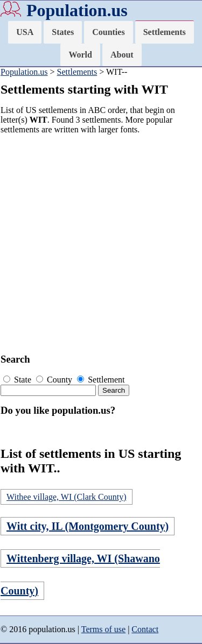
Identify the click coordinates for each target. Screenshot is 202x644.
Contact (145, 629)
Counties (108, 32)
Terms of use (103, 629)
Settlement (101, 380)
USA (25, 32)
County (55, 380)
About (122, 55)
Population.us (77, 10)
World (80, 55)
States (63, 32)
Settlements (165, 32)
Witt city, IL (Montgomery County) (88, 526)
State (18, 380)
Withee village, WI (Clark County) (67, 497)
